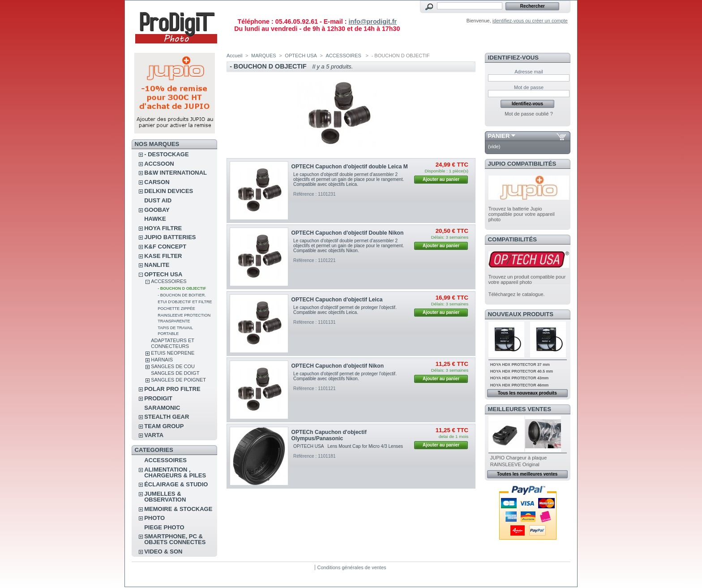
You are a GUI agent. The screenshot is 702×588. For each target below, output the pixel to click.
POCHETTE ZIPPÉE (176, 309)
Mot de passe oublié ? (529, 114)
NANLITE (157, 265)
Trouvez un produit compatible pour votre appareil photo (527, 279)
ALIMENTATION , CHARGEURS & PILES (175, 472)
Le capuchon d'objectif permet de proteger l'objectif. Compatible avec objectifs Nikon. (345, 376)
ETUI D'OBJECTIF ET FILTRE (185, 302)
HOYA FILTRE (163, 228)
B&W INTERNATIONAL (175, 173)
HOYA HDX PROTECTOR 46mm (520, 385)
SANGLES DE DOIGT (175, 373)
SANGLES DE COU (173, 366)
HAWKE (155, 219)
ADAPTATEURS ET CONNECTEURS (173, 343)
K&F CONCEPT (165, 247)
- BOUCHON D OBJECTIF (182, 288)
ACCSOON (159, 164)
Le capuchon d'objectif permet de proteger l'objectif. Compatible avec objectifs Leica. (345, 310)
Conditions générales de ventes (351, 567)
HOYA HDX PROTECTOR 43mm (520, 378)
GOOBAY (157, 210)
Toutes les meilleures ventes (527, 474)
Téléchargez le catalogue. (517, 294)
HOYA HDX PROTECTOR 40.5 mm (522, 371)
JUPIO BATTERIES (170, 237)
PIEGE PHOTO (164, 527)
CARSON (157, 182)
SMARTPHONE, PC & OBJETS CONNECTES (175, 539)
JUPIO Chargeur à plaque (519, 458)
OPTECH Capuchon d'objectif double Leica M (350, 167)
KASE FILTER (163, 256)
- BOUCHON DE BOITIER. (182, 295)
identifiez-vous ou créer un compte (530, 21)
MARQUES (264, 56)
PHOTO (154, 518)
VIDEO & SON (163, 552)
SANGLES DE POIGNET (178, 380)
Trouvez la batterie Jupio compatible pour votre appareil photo (522, 214)
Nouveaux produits (521, 314)
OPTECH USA (163, 274)
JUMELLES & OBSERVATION (165, 497)
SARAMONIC (162, 408)
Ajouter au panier (441, 179)
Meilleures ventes (520, 409)
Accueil (234, 56)
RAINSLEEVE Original (515, 464)
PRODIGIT (158, 398)
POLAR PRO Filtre (172, 389)
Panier (499, 136)
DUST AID (158, 200)
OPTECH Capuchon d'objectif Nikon (338, 366)
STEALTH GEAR (167, 417)
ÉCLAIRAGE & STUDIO (176, 484)
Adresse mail (529, 72)
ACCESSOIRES (169, 281)
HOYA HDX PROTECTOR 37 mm (520, 365)
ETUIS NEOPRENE (173, 353)
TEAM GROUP (164, 426)
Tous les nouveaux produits (527, 393)
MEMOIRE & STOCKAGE (178, 509)
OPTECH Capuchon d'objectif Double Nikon (348, 233)
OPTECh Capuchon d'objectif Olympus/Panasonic (329, 435)
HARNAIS (162, 360)
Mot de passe (529, 87)
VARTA (154, 435)
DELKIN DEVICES (169, 191)
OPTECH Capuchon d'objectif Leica (337, 300)
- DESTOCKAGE (166, 154)
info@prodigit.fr (372, 21)
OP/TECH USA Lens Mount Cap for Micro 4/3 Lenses (348, 446)
